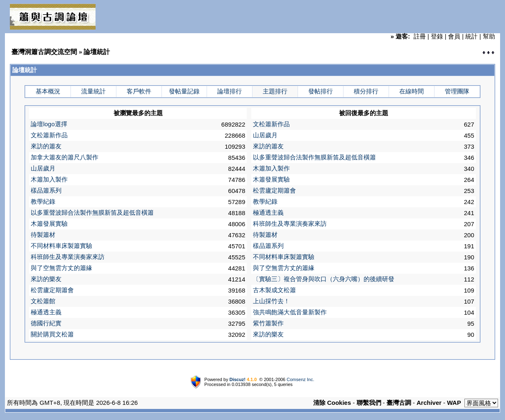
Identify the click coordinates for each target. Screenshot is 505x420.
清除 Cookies (332, 403)
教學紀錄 (43, 201)
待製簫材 (43, 235)
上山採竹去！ (271, 301)
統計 (471, 36)
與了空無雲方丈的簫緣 (61, 268)
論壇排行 (230, 91)
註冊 (420, 36)
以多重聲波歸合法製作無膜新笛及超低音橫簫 (314, 157)
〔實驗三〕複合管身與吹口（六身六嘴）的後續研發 (324, 279)
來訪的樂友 (46, 279)
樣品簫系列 (46, 190)
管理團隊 (457, 91)
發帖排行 (321, 91)
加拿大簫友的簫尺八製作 (65, 157)
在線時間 (412, 91)
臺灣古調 (399, 403)
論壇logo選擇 (49, 124)
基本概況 (48, 91)
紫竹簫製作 (268, 323)
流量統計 (93, 91)
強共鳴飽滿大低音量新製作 (290, 312)
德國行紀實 (46, 323)
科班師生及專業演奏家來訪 (290, 224)
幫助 (489, 36)
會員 (454, 36)
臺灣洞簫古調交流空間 (44, 52)
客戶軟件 (139, 91)
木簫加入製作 (271, 168)
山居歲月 (265, 135)
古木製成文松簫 (274, 290)
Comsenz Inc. (300, 379)
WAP (454, 403)
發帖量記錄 (184, 91)
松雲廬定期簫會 (274, 190)
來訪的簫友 (46, 146)
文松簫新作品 (271, 124)
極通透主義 (268, 212)
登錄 (437, 36)
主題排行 (275, 91)
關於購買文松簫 (52, 334)
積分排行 (366, 91)
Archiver (429, 403)
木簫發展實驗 (271, 179)
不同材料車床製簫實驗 (61, 246)
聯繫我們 (369, 403)
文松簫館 (43, 301)
